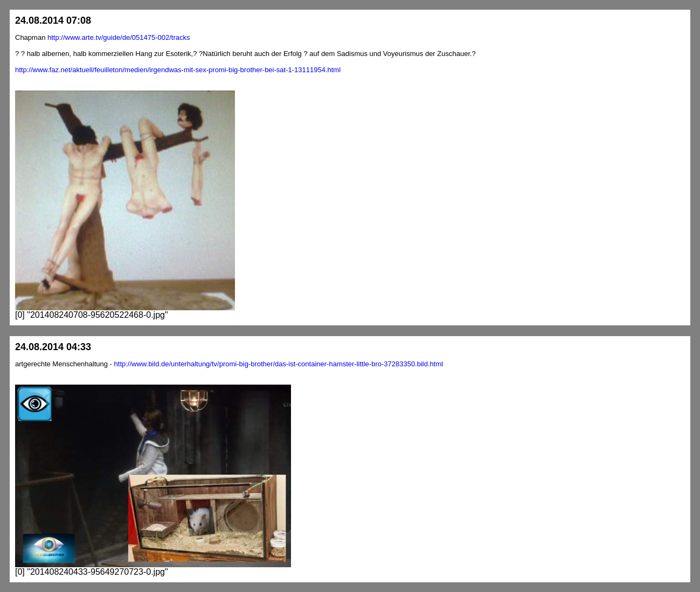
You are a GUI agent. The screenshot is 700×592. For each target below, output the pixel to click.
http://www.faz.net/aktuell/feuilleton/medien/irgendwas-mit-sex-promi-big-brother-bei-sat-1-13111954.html (178, 70)
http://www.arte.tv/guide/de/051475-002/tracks (119, 37)
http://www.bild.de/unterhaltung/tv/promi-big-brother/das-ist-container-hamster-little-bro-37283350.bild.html (279, 364)
